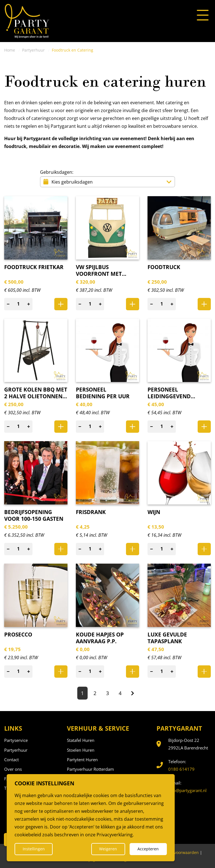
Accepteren (148, 849)
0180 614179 (181, 769)
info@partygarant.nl (187, 790)
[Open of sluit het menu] (203, 15)
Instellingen (34, 849)
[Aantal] (18, 304)
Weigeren (108, 849)
